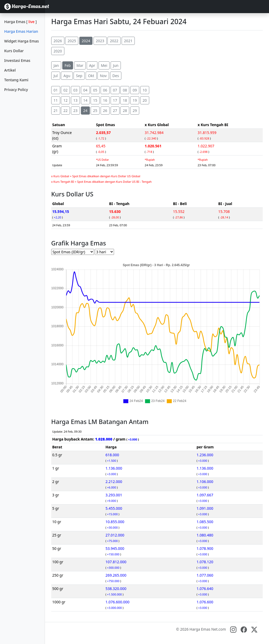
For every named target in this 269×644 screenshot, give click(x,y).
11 (56, 100)
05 (95, 90)
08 (125, 90)
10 (145, 90)
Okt (91, 76)
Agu (67, 76)
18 (125, 100)
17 (115, 100)
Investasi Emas (17, 60)
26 (105, 111)
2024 (86, 41)
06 (105, 90)
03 (75, 90)
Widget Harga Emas (22, 41)
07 (115, 90)
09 (135, 90)
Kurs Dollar (14, 51)
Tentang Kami (16, 80)
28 (125, 111)
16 (105, 100)
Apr (92, 65)
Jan (56, 65)
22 (65, 111)
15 (95, 100)
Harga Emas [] (20, 22)
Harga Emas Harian (21, 31)
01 (56, 90)
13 (75, 100)
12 (65, 100)
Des (116, 76)
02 (65, 90)
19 (135, 100)
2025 (72, 41)
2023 (100, 41)
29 (135, 111)
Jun (116, 65)
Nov (103, 76)
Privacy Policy (16, 90)
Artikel (10, 70)
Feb (68, 65)
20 (145, 100)
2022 (114, 41)
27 (115, 111)
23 (75, 111)
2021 (128, 41)
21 (56, 111)
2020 (58, 51)
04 (85, 90)
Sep (79, 76)
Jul (56, 76)
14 (85, 100)
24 (85, 111)
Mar (80, 65)
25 (95, 111)
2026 (58, 41)
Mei (104, 65)
